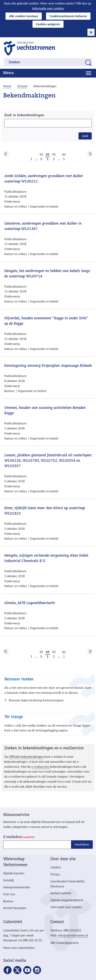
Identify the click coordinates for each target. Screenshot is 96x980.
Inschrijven (82, 845)
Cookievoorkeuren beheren (68, 16)
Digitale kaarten (14, 873)
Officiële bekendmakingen (26, 757)
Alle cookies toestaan (24, 16)
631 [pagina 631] (64, 154)
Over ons (9, 894)
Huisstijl (8, 880)
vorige (6, 154)
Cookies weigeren (48, 24)
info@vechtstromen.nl (73, 935)
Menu (9, 73)
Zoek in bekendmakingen (24, 115)
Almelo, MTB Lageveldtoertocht (30, 603)
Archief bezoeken (15, 908)
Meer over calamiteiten (19, 948)
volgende (90, 154)
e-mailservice (41, 767)
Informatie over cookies (48, 8)
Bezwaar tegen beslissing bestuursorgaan (36, 700)
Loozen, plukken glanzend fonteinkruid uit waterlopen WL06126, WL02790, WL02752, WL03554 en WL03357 (48, 461)
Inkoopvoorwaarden (17, 887)
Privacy (55, 874)
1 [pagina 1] (31, 159)
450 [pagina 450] (41, 154)
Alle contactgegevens (64, 943)
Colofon (55, 867)
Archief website (61, 893)
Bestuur (8, 901)
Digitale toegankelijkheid (67, 900)
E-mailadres (19, 837)
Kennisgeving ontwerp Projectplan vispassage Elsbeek (48, 366)
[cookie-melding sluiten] (91, 32)
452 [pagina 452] (54, 154)
